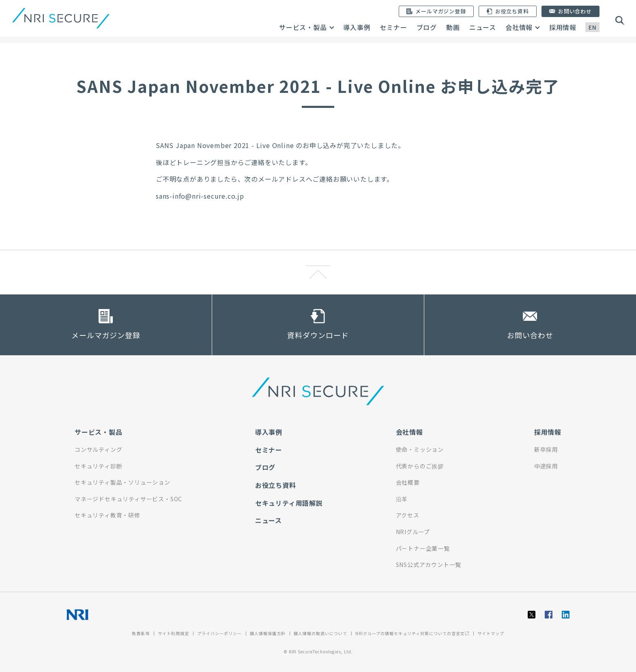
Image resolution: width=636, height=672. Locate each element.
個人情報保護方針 (268, 633)
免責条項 (141, 633)
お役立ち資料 (276, 485)
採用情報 (563, 27)
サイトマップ (491, 633)
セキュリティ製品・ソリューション (122, 482)
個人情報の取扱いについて (320, 633)
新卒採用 (546, 449)
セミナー (393, 27)
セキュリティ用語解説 (289, 503)
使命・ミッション (420, 449)
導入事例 (357, 27)
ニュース (483, 27)
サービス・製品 (303, 27)
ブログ (427, 27)
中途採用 (546, 466)
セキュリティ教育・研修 (107, 515)
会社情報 (519, 27)
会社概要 (408, 482)
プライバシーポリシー (219, 633)
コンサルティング (98, 449)
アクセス (408, 515)
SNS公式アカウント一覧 (429, 565)
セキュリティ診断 (98, 466)
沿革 (402, 499)
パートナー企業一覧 (423, 548)
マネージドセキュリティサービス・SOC (128, 499)
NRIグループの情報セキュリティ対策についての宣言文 (412, 633)
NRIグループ (413, 532)
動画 (453, 27)
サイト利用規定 (173, 633)
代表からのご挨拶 (420, 466)
